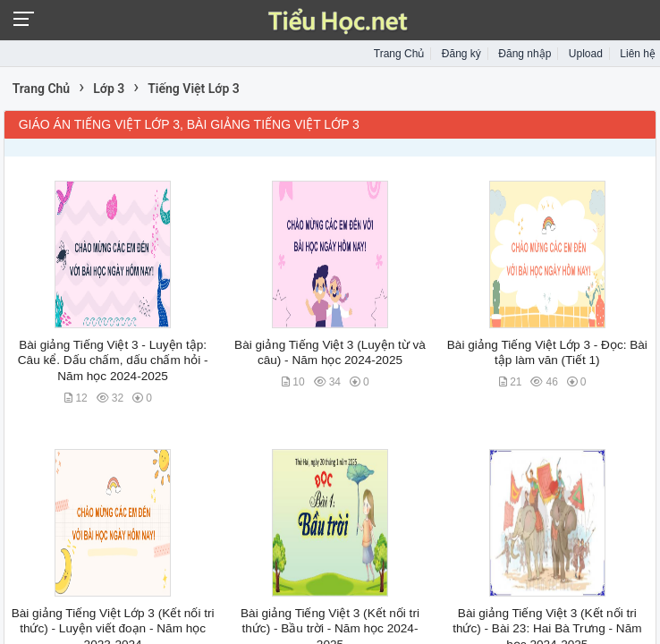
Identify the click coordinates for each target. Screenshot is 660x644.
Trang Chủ (399, 54)
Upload (586, 54)
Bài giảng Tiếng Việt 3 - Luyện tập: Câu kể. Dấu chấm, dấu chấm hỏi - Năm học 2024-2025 (113, 360)
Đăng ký (461, 54)
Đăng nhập (525, 54)
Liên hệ (638, 54)
